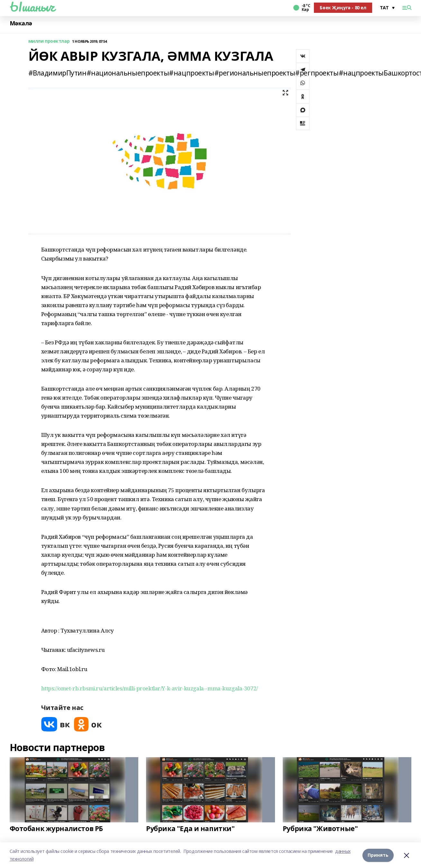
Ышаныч (32, 7)
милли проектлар (49, 41)
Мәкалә (21, 23)
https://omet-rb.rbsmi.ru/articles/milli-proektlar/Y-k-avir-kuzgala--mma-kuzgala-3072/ (150, 688)
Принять (378, 855)
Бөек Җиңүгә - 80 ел (343, 8)
